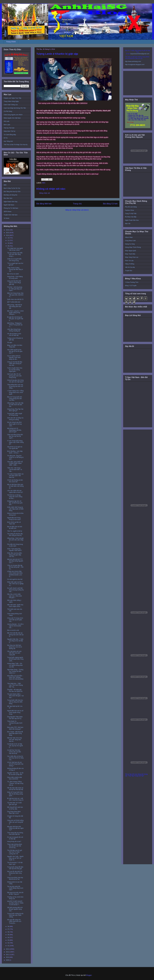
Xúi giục (10, 342)
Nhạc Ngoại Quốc (131, 251)
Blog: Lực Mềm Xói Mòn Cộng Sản (15, 346)
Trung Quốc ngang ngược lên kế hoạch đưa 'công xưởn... (15, 659)
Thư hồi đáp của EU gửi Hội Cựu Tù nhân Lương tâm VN (15, 852)
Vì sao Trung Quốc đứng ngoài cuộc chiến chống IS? (15, 442)
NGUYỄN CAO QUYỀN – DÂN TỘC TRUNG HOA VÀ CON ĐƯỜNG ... (15, 678)
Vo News (6, 218)
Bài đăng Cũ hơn (110, 204)
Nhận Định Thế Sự (10, 131)
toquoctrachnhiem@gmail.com (140, 54)
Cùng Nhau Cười (130, 241)
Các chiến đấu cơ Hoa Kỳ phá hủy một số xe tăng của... (15, 758)
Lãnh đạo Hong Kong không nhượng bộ (14, 330)
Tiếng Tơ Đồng (130, 264)
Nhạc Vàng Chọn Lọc (132, 257)
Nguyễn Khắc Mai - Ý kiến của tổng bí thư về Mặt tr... (15, 641)
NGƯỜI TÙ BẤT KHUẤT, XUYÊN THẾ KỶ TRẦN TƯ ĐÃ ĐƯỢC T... (15, 903)
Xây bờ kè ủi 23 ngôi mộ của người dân (15, 448)
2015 (8, 233)
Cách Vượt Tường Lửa (11, 105)
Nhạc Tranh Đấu (130, 254)
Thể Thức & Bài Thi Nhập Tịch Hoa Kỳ (16, 145)
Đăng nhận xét (45, 193)
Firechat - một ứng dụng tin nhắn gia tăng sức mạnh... (15, 289)
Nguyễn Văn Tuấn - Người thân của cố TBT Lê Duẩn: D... (15, 858)
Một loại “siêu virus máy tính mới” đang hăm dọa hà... (15, 740)
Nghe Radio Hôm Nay (11, 202)
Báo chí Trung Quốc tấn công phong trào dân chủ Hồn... (15, 399)
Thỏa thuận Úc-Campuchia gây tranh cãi (15, 723)
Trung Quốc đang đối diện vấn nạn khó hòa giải (15, 868)
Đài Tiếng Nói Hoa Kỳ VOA (12, 192)
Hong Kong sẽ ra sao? (14, 841)
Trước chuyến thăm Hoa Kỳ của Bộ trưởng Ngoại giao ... (15, 370)
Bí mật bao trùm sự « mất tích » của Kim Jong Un (15, 799)
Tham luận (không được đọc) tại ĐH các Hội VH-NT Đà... (15, 846)
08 (9, 926)
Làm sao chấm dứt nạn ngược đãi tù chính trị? (15, 491)
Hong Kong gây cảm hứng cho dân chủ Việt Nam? (15, 381)
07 (9, 929)
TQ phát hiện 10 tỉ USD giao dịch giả (14, 804)
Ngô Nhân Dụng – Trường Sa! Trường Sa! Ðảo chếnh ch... (15, 671)
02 (9, 943)
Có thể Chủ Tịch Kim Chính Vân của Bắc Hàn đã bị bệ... (14, 752)
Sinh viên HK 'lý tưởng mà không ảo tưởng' (15, 419)
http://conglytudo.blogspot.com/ (135, 65)
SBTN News (8, 212)
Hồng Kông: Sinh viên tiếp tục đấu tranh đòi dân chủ (15, 405)
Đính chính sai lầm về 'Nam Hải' (14, 523)
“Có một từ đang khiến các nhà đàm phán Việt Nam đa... (15, 476)
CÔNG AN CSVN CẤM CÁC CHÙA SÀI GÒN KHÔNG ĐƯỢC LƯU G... (15, 574)
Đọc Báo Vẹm (8, 198)
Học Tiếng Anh (8, 141)
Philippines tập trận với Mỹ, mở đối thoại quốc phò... (15, 503)
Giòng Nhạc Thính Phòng (133, 247)
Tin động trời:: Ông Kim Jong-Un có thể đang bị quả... (15, 457)
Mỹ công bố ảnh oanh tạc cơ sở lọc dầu (15, 808)
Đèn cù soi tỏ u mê (13, 630)
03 (9, 940)
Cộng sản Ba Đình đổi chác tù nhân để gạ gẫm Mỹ (14, 283)
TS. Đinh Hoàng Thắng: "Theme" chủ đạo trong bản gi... (15, 783)
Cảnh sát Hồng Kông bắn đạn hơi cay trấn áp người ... (15, 436)
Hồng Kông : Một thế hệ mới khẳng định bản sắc (15, 306)
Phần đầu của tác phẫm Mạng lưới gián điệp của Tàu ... (15, 555)
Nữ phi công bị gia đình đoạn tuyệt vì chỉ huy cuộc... (15, 424)
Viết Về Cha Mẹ (130, 267)
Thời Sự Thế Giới (9, 128)
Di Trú (6, 138)
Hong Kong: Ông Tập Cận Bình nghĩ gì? (15, 410)
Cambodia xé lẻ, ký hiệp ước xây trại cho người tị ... (15, 746)
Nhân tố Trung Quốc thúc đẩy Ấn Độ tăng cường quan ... (15, 794)
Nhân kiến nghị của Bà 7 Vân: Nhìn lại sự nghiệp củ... (15, 584)
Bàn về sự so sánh (13, 274)
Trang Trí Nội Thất (131, 214)
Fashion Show (129, 210)
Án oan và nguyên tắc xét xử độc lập (15, 838)
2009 (8, 960)
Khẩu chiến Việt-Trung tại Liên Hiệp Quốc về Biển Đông (15, 509)
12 (9, 238)
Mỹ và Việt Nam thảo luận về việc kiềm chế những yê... (15, 486)
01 (9, 946)
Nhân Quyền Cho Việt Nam (12, 118)
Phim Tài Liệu (129, 261)
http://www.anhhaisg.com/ (133, 61)
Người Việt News (9, 205)
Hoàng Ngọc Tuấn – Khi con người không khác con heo (15, 665)
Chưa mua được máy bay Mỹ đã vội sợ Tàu (15, 878)
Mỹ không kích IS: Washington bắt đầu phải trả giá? (14, 430)
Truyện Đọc (129, 271)
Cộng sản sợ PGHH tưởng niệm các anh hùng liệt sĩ (15, 822)
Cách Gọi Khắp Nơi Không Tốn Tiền (15, 108)
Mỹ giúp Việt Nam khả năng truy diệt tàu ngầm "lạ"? (15, 828)
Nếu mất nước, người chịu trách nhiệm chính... (15, 606)
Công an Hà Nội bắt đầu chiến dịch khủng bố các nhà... (15, 364)
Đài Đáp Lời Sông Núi (10, 195)
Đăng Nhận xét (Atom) (80, 210)
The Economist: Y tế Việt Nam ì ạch (15, 863)
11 (9, 240)
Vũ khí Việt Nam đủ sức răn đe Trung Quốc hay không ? (15, 764)
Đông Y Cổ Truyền (131, 286)
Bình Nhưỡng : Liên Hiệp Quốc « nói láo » (15, 452)
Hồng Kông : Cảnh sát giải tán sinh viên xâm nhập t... (15, 540)
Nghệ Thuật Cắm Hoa (132, 220)
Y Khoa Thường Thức (132, 282)
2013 (8, 949)
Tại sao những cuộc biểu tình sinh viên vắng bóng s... (15, 254)
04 (9, 937)
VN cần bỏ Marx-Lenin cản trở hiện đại (14, 335)
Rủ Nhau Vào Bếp (131, 217)
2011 (8, 955)
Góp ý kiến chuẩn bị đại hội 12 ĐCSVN (15, 778)
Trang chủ (77, 204)
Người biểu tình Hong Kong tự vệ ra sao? (14, 519)
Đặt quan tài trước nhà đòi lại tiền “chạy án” (15, 893)
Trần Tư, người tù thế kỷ (15, 531)
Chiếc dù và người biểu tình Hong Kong (14, 260)
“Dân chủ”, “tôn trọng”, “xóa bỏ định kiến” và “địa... (15, 470)
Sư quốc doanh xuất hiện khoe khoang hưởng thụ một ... (15, 590)
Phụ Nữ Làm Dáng (131, 207)
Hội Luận (7, 121)
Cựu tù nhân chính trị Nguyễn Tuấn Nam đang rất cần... (14, 358)
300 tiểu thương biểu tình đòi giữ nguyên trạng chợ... (15, 909)
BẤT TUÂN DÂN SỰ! (14, 302)
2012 (8, 952)
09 (9, 246)
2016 (8, 230)
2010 (8, 957)
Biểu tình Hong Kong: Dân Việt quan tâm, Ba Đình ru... (15, 295)
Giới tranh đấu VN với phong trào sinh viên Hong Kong (14, 376)
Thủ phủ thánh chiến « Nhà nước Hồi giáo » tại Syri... (15, 696)
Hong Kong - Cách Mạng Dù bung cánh (15, 277)
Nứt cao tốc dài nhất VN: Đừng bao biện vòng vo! (15, 873)
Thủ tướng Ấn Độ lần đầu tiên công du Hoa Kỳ (15, 535)
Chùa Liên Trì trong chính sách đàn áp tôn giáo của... (15, 620)
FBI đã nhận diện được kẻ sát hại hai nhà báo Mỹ (15, 789)
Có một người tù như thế (15, 579)
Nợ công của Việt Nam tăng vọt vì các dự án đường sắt (15, 647)
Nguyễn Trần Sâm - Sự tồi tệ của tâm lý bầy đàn (15, 774)
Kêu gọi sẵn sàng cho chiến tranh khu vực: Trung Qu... (14, 921)
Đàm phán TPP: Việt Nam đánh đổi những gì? (15, 728)
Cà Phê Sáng (8, 111)
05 (9, 935)
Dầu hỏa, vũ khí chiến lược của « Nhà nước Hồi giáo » (15, 596)
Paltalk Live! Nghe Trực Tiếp (12, 98)
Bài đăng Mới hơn (44, 204)
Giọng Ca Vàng (130, 244)
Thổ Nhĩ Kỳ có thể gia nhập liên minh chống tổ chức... (15, 497)
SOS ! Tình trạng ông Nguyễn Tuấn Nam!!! (15, 550)
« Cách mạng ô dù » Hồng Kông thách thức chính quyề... (15, 392)
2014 (8, 235)
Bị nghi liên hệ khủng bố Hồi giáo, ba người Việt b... (15, 319)
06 (9, 932)
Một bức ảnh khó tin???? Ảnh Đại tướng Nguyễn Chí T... (15, 561)
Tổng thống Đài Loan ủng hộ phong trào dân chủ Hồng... (15, 386)
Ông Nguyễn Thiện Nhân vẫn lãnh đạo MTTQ (15, 718)
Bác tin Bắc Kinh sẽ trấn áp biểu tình (15, 527)
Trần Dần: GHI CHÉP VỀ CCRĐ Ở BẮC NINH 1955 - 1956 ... (15, 463)
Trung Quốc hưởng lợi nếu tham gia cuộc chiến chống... (15, 915)
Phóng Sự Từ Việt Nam (11, 208)
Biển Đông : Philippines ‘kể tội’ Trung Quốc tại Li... (15, 325)
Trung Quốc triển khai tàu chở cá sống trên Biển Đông (15, 702)
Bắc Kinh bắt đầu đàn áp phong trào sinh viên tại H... (15, 635)
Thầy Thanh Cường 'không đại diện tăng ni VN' (15, 269)
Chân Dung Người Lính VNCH (13, 115)
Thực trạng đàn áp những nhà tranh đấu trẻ (15, 834)
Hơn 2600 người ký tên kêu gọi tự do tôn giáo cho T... (15, 351)
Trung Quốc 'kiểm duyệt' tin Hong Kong (15, 414)
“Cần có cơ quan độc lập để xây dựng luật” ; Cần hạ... (15, 567)
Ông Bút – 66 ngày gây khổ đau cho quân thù (15, 690)
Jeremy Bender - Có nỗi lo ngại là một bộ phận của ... (15, 626)
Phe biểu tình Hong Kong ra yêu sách (15, 545)
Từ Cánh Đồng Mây (10, 135)
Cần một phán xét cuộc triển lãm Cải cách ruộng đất (14, 653)
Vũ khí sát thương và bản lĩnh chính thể (15, 481)
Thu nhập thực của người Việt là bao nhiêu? (15, 249)
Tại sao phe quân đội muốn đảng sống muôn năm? (15, 888)
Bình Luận (7, 125)
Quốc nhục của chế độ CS (15, 299)
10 (9, 243)
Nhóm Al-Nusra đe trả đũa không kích (15, 514)
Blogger (89, 975)
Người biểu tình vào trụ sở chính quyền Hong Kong (15, 712)
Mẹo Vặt (128, 224)
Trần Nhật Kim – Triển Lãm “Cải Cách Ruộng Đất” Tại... (15, 685)
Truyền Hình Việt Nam (11, 215)
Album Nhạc (129, 237)
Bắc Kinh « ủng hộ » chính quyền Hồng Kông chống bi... (15, 313)
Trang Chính (11, 42)
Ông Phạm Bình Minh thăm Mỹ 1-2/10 (14, 812)
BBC (44, 183)
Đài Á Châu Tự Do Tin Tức (12, 188)
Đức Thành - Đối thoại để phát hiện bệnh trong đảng (15, 733)
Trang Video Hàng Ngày (11, 101)
